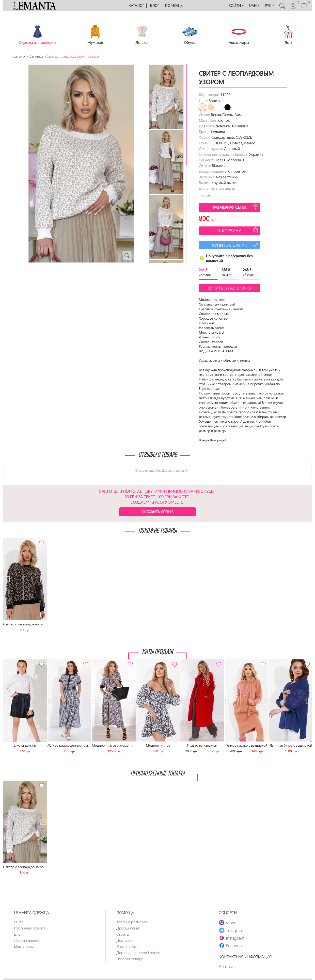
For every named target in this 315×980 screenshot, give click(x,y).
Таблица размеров (132, 922)
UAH (254, 6)
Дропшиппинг (128, 928)
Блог (155, 6)
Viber (227, 923)
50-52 (206, 196)
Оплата (123, 934)
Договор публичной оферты (140, 953)
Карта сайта (127, 946)
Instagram (232, 938)
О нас (19, 922)
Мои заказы (24, 946)
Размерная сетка (236, 207)
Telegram (231, 930)
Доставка (124, 940)
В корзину (239, 230)
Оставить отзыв (157, 512)
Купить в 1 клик (236, 245)
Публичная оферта (30, 928)
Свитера (36, 56)
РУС (270, 6)
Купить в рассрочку (229, 288)
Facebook (231, 946)
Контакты (228, 966)
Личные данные (27, 940)
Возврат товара (130, 959)
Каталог (136, 6)
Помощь (174, 6)
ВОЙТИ (236, 6)
